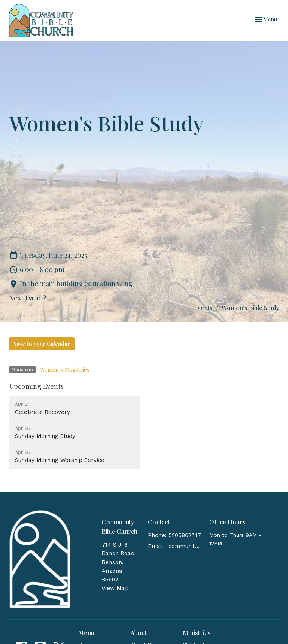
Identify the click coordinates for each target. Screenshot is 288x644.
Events (203, 308)
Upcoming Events (36, 386)
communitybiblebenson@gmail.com (185, 546)
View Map (115, 588)
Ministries (197, 633)
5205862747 (185, 535)
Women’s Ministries (65, 369)
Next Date (29, 298)
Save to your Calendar (42, 344)
